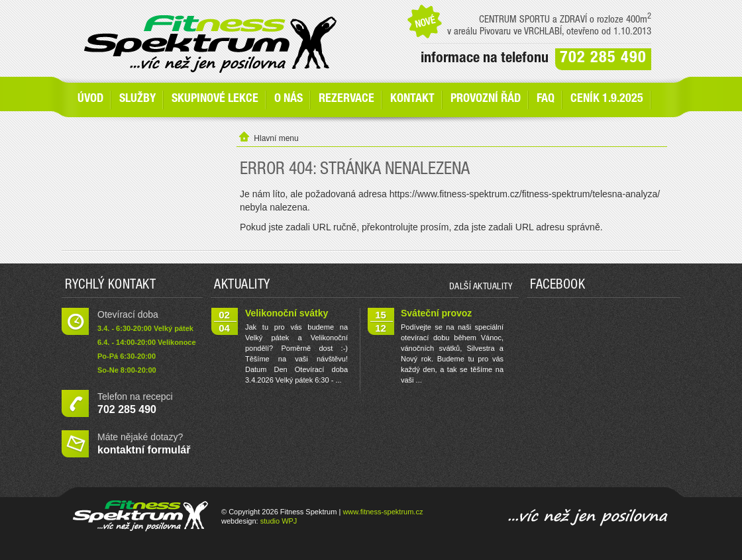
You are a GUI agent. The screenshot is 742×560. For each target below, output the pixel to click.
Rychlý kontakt (110, 286)
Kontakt (412, 99)
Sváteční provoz (436, 313)
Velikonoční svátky (287, 313)
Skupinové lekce (215, 99)
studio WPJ (279, 521)
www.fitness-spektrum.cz (383, 512)
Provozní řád (486, 99)
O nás (289, 99)
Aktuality (242, 286)
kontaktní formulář (144, 450)
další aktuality (481, 287)
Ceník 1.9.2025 (607, 99)
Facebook (557, 286)
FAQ (546, 99)
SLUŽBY (137, 99)
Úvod (90, 99)
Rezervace (346, 99)
